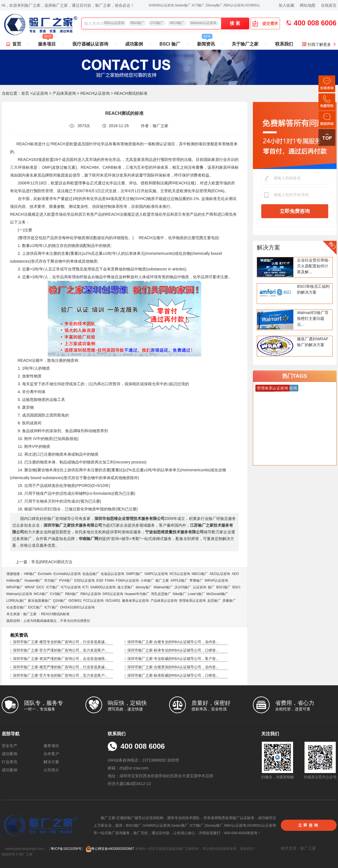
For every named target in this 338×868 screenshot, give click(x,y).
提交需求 (265, 23)
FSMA (110, 581)
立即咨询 (309, 825)
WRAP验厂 (15, 587)
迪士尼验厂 (126, 587)
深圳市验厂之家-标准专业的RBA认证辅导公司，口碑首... (173, 650)
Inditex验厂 (15, 581)
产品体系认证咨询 (164, 601)
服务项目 (47, 42)
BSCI (236, 587)
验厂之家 (162, 581)
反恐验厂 (214, 601)
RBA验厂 (137, 23)
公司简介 (51, 770)
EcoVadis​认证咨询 (67, 574)
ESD (100, 581)
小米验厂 (147, 581)
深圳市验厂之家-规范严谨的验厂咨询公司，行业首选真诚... (60, 667)
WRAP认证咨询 (216, 581)
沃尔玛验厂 (183, 587)
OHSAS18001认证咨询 (77, 607)
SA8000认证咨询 (103, 587)
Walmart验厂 (163, 587)
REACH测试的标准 (55, 614)
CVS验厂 (157, 23)
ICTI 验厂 (51, 607)
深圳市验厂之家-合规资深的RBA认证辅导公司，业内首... (173, 667)
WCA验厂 (177, 23)
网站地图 (308, 5)
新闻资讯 (206, 42)
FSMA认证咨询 (127, 581)
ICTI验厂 (53, 587)
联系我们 (284, 44)
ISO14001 (113, 601)
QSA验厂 (60, 601)
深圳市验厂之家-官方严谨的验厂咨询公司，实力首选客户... (60, 650)
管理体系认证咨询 (192, 601)
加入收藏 (286, 5)
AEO (235, 574)
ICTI (86, 587)
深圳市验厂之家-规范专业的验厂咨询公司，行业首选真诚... (60, 642)
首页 (17, 44)
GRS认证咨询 (113, 594)
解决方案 (269, 247)
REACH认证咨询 (95, 93)
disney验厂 (144, 587)
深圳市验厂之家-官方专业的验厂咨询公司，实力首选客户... (60, 675)
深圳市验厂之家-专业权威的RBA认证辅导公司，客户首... (173, 659)
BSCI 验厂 (170, 44)
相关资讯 (19, 635)
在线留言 (329, 5)
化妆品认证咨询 (112, 574)
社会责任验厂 (16, 607)
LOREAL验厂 (16, 601)
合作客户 (51, 754)
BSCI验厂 (224, 587)
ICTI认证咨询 (71, 587)
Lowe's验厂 (196, 594)
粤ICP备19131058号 (66, 849)
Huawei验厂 (33, 581)
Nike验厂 (179, 594)
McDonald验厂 (217, 594)
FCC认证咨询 (94, 601)
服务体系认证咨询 (135, 601)
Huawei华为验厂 (137, 594)
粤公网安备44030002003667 (110, 849)
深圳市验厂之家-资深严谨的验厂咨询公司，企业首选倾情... (60, 659)
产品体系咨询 (64, 93)
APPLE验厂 (179, 581)
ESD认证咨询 (85, 581)
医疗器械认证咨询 (90, 44)
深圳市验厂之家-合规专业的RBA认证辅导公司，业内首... (173, 642)
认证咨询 (40, 93)
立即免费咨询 (295, 211)
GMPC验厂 (134, 574)
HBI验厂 (30, 574)
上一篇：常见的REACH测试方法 (44, 562)
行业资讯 (9, 762)
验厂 (211, 587)
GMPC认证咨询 (156, 574)
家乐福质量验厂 (40, 601)
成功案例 (134, 44)
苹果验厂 (196, 581)
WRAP (30, 587)
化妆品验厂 (91, 574)
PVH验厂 (66, 581)
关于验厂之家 (245, 44)
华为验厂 (51, 581)
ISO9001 (75, 601)
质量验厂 (229, 601)
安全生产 (9, 746)
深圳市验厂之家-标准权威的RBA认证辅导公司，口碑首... (173, 675)
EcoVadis (45, 574)
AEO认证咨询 (220, 574)
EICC (41, 587)
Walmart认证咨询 (203, 23)
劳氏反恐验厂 (161, 594)
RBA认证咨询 (114, 23)
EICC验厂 (36, 607)
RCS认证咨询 (180, 574)
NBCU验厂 (200, 574)
